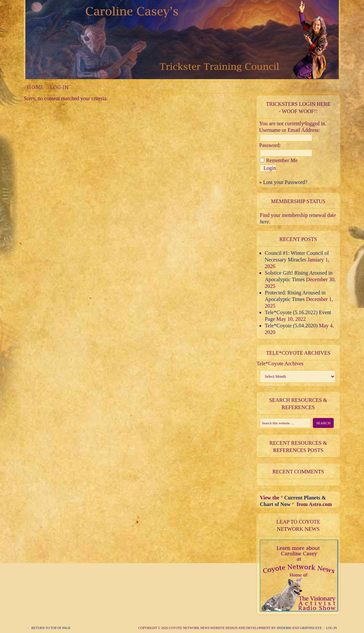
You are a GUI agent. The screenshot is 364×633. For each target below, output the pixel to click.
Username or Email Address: (289, 130)
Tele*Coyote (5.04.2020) (291, 326)
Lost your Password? (285, 182)
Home (35, 87)
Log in (331, 628)
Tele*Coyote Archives (280, 363)
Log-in (59, 87)
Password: (270, 145)
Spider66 (284, 628)
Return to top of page (51, 628)
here (264, 222)
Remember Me (282, 160)
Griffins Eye (311, 628)
